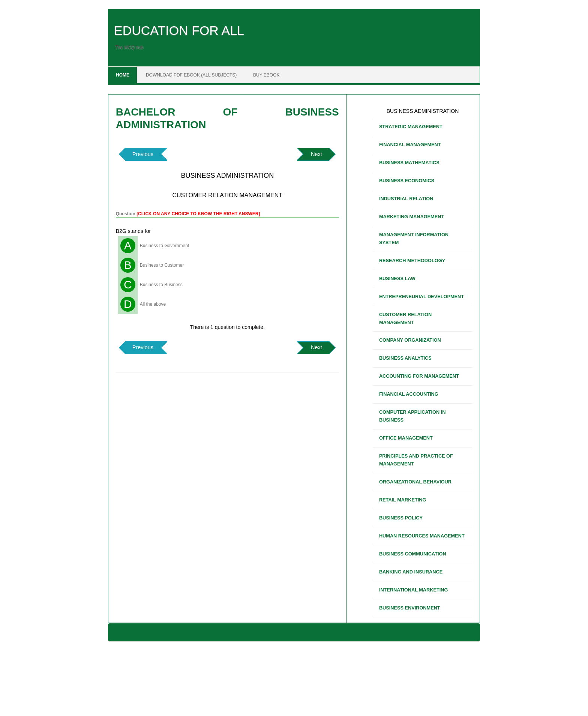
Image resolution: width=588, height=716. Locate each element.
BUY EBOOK (266, 75)
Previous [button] (143, 154)
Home (123, 75)
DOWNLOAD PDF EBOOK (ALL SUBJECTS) (191, 75)
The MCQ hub (129, 47)
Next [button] (316, 154)
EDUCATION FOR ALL (179, 30)
